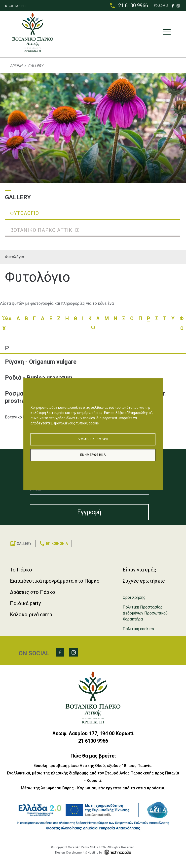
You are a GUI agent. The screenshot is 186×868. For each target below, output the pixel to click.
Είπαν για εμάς (139, 570)
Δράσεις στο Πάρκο (33, 592)
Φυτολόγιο (15, 257)
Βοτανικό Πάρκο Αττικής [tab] (45, 230)
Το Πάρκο (21, 570)
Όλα (7, 318)
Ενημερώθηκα (93, 455)
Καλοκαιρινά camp (31, 614)
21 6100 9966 (133, 5)
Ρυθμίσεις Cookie (93, 439)
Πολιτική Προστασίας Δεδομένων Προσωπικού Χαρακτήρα (145, 613)
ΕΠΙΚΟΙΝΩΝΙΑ (57, 544)
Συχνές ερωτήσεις (144, 581)
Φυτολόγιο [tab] (25, 213)
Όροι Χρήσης (134, 597)
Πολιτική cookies (138, 629)
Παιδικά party (25, 603)
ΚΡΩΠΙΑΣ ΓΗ (16, 6)
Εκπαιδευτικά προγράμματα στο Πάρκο (55, 581)
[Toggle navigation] (167, 33)
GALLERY (24, 544)
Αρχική (16, 66)
